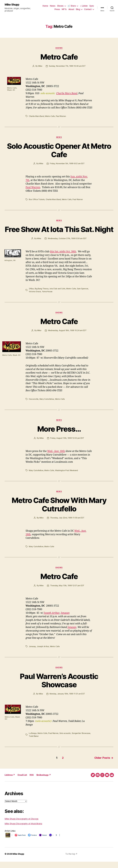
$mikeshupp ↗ (44, 781)
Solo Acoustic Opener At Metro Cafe (59, 150)
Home (45, 6)
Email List (22, 781)
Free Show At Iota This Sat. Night (59, 233)
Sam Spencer (83, 296)
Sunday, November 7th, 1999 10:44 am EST (67, 66)
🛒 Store (72, 6)
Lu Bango (33, 740)
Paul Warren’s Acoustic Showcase (59, 687)
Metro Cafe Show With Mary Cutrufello (59, 512)
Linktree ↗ (10, 781)
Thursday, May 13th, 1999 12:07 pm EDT (67, 592)
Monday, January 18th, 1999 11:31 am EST (67, 700)
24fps (31, 296)
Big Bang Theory (42, 296)
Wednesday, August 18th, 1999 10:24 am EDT (67, 338)
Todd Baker (34, 743)
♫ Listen (84, 6)
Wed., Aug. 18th (56, 458)
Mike (40, 66)
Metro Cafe (59, 57)
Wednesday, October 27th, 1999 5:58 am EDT (67, 246)
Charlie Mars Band (67, 93)
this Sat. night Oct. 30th (63, 259)
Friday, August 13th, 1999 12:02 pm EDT (67, 445)
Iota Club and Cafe (58, 296)
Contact (88, 9)
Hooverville (34, 406)
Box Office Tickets (37, 199)
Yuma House (47, 299)
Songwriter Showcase (81, 740)
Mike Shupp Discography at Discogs (21, 825)
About (71, 9)
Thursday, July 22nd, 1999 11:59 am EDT (67, 525)
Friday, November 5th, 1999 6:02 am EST (67, 163)
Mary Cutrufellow (47, 406)
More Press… (59, 436)
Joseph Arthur (51, 620)
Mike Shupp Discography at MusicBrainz (23, 830)
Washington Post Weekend (66, 478)
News (53, 6)
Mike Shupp (12, 5)
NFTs (64, 9)
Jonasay (65, 620)
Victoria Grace (35, 299)
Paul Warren (61, 116)
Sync (92, 6)
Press (57, 9)
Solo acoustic (65, 740)
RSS (32, 781)
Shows (60, 6)
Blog (78, 9)
